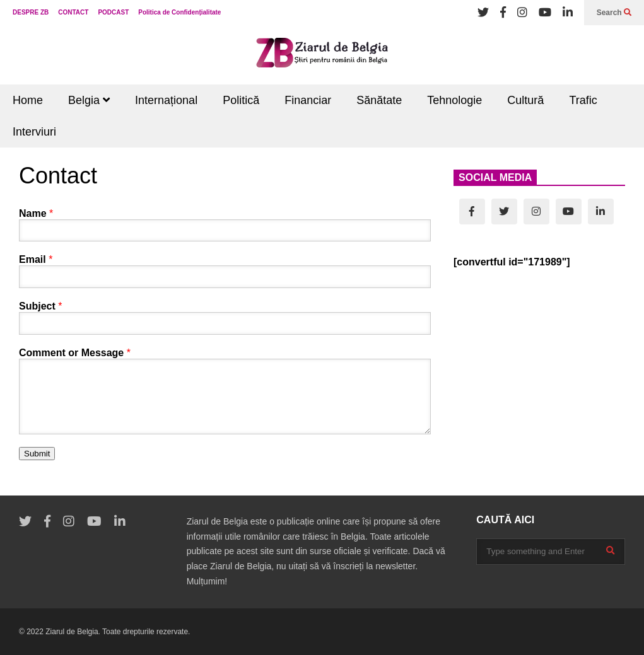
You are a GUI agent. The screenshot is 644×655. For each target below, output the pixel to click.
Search (614, 13)
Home (28, 100)
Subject (40, 306)
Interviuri (34, 132)
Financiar (308, 100)
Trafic (583, 100)
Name (36, 213)
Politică (241, 100)
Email (36, 259)
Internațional (166, 100)
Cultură (525, 100)
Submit (37, 454)
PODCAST (113, 12)
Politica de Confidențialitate (179, 12)
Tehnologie (454, 100)
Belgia (89, 100)
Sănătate (379, 100)
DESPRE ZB (31, 12)
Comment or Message (75, 353)
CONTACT (73, 12)
